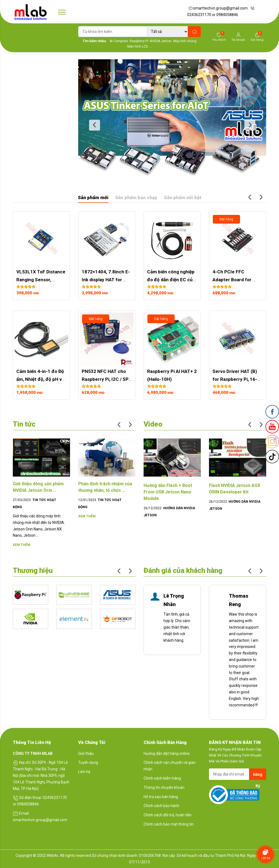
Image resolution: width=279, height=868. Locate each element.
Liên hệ (84, 772)
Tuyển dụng (88, 762)
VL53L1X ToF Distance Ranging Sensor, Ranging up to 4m (41, 280)
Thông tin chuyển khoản (164, 787)
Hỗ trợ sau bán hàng (161, 797)
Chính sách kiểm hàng (162, 778)
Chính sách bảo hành (161, 806)
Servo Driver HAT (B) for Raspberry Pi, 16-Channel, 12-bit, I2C (235, 379)
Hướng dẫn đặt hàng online (167, 753)
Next (250, 125)
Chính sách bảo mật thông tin (169, 824)
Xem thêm (22, 545)
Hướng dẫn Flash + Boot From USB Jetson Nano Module (168, 492)
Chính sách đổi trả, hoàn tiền (168, 815)
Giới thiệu (86, 753)
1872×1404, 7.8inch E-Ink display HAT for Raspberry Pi (106, 280)
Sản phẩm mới (93, 197)
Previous (95, 125)
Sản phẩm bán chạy (136, 197)
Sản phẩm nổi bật (183, 197)
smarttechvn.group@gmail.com (218, 8)
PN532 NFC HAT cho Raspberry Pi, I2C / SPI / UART (106, 379)
